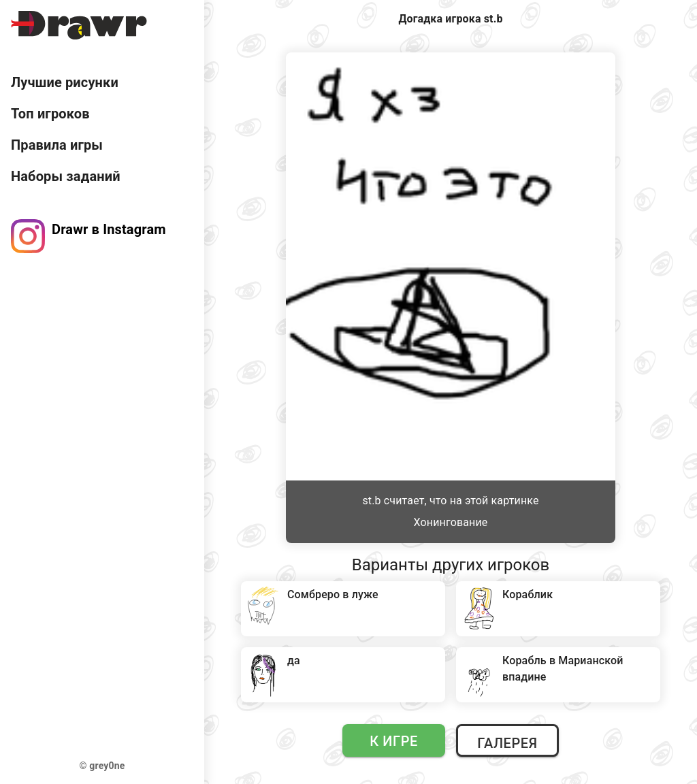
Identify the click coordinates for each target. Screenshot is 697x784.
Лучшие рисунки (65, 82)
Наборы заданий (66, 176)
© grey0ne (102, 766)
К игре (394, 741)
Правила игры (57, 145)
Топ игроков (50, 114)
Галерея (507, 743)
